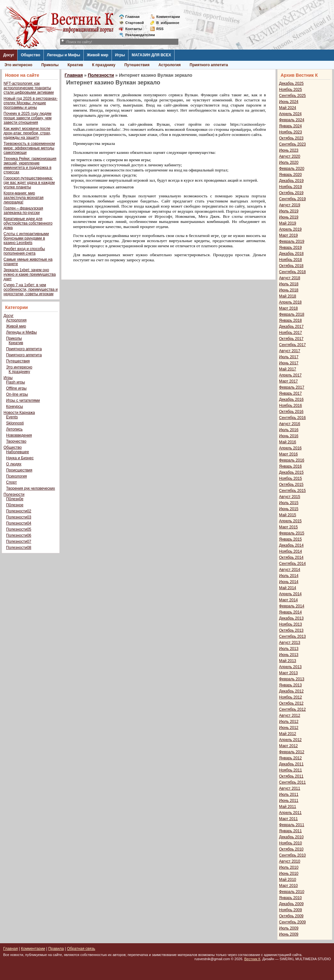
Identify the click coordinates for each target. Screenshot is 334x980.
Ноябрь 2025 (291, 90)
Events (12, 417)
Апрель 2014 (290, 594)
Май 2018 (288, 296)
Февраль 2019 (292, 241)
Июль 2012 (289, 722)
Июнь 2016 (289, 436)
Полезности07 (19, 541)
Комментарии (168, 17)
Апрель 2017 (290, 375)
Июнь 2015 (289, 509)
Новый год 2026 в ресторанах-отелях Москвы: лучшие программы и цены (31, 103)
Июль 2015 (289, 503)
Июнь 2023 (289, 150)
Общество (31, 55)
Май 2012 (288, 734)
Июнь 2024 (289, 102)
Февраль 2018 (292, 314)
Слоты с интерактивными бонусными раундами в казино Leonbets (26, 238)
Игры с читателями (23, 400)
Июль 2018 (289, 284)
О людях (14, 464)
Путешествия (137, 65)
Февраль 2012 (292, 752)
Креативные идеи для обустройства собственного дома (28, 223)
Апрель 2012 (290, 740)
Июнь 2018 (289, 290)
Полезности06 (19, 535)
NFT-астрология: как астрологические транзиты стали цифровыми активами (29, 88)
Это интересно (18, 65)
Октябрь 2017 (291, 339)
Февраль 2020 (292, 169)
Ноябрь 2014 (291, 551)
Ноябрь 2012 (291, 697)
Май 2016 (288, 442)
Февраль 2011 (292, 825)
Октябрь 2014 (291, 557)
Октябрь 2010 (291, 849)
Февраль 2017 (292, 387)
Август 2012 (290, 715)
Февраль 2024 (292, 120)
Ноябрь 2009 (291, 910)
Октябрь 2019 (291, 193)
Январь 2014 (290, 612)
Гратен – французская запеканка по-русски (23, 210)
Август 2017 (290, 351)
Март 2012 (288, 746)
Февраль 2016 (292, 460)
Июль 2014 (289, 576)
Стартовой (135, 23)
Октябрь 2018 (291, 266)
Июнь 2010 (289, 873)
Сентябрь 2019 (292, 199)
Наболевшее (18, 452)
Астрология (170, 65)
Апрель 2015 (290, 521)
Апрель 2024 (290, 114)
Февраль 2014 (292, 606)
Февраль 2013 (292, 679)
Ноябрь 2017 (291, 333)
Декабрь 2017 (291, 327)
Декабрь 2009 (291, 904)
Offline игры (16, 388)
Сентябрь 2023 (292, 144)
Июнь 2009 (289, 934)
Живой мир (98, 55)
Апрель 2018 (290, 302)
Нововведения (19, 435)
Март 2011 (288, 819)
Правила (56, 949)
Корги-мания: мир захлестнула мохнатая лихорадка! (23, 198)
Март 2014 (288, 600)
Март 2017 (288, 381)
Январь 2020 (290, 175)
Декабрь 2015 (291, 472)
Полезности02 (19, 511)
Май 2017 (288, 369)
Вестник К (252, 959)
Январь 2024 (290, 126)
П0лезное (15, 505)
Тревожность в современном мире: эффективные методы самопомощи (29, 148)
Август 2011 (290, 788)
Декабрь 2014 (291, 545)
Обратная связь (81, 949)
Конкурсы (15, 407)
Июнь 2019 (289, 217)
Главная (132, 17)
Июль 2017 (289, 357)
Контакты (134, 29)
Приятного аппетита (209, 65)
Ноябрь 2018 (291, 260)
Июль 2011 (289, 794)
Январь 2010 (290, 898)
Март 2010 (288, 886)
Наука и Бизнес (20, 458)
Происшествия (19, 470)
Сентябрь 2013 (292, 636)
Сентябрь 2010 (292, 855)
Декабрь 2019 (291, 181)
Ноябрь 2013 (291, 624)
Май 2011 (288, 807)
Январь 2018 (290, 320)
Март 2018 (288, 308)
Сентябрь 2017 (292, 345)
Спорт (12, 482)
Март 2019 (288, 235)
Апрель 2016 (290, 448)
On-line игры (17, 394)
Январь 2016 (290, 466)
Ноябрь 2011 (291, 770)
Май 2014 (288, 588)
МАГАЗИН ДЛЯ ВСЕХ (151, 55)
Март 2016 (288, 454)
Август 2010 (290, 861)
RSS (160, 29)
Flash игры (16, 382)
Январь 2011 (290, 831)
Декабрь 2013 (291, 618)
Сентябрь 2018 (292, 272)
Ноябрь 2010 (291, 843)
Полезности (14, 494)
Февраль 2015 (292, 533)
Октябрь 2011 (291, 776)
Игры (120, 55)
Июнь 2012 (289, 728)
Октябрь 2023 (291, 138)
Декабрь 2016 (291, 399)
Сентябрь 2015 (292, 491)
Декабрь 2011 (291, 764)
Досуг (9, 55)
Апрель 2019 (290, 229)
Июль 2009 (289, 928)
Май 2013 (288, 661)
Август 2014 (290, 570)
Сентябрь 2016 (292, 418)
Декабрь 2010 (291, 837)
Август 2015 (290, 497)
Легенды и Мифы (64, 55)
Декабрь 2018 (291, 254)
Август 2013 (290, 643)
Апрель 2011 (290, 813)
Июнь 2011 (289, 801)
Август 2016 (290, 424)
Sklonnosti (15, 423)
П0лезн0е (15, 499)
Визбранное (168, 23)
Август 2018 (290, 278)
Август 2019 (290, 205)
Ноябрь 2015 (291, 478)
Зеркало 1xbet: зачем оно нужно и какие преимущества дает (30, 274)
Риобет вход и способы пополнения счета (24, 251)
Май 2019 (288, 223)
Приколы (50, 65)
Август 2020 (290, 156)
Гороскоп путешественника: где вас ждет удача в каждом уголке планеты (29, 183)
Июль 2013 (289, 649)
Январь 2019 (290, 248)
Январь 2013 (290, 685)
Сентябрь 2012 (292, 709)
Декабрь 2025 (291, 83)
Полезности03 (19, 517)
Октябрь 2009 (291, 916)
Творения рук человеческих (31, 488)
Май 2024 (288, 108)
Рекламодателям (138, 35)
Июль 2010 (289, 867)
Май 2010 (288, 880)
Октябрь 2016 (291, 412)
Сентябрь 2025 (292, 96)
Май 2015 (288, 515)
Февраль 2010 (292, 892)
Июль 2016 (289, 430)
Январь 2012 (290, 758)
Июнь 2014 (289, 582)
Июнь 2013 (289, 655)
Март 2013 (288, 673)
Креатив (75, 65)
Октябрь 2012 (291, 703)
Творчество (16, 441)
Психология (16, 476)
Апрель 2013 (290, 667)
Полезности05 (19, 529)
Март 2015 (288, 527)
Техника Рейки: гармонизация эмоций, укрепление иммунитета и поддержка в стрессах (30, 165)
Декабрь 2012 (291, 691)
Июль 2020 (289, 162)
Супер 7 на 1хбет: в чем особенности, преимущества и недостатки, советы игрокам (31, 289)
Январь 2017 (290, 393)
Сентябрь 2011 (292, 782)
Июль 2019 (289, 211)
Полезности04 (19, 523)
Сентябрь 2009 (292, 922)
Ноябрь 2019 (291, 187)
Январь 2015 (290, 539)
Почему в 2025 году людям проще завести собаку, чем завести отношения (27, 118)
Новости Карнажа (19, 413)
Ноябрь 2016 (291, 406)
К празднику (104, 65)
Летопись (14, 429)
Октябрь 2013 (291, 630)
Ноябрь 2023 (291, 132)
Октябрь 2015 (291, 485)
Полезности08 (19, 548)
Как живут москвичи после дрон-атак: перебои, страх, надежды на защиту (27, 133)
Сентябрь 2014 (292, 564)
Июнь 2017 (289, 363)
